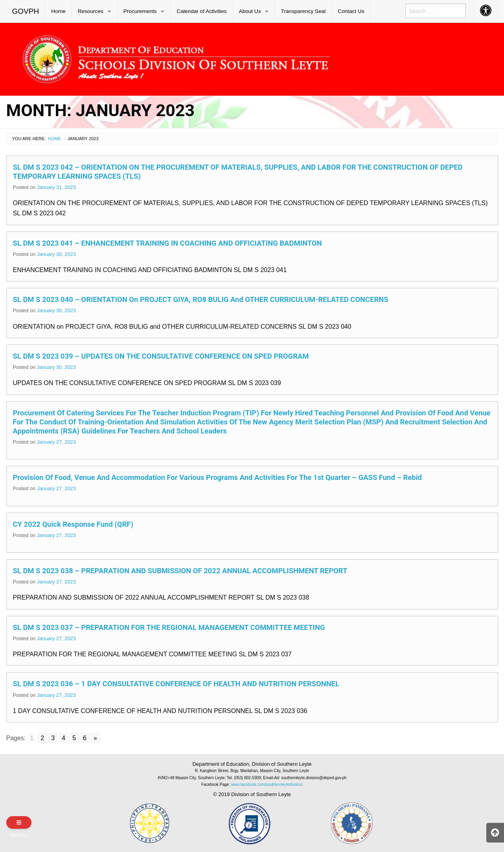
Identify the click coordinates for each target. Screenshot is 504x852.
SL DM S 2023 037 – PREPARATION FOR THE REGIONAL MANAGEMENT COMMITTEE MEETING (169, 627)
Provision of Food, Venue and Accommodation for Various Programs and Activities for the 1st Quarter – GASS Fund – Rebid (218, 477)
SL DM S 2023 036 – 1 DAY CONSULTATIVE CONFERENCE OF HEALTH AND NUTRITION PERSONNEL (176, 684)
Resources (91, 11)
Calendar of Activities (202, 11)
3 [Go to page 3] (53, 738)
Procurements (140, 11)
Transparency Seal (303, 11)
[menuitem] (26, 11)
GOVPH (26, 11)
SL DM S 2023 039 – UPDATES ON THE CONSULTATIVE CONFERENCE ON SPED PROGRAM (161, 356)
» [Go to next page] (95, 738)
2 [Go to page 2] (42, 738)
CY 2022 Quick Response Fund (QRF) (73, 524)
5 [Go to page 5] (74, 738)
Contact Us (351, 11)
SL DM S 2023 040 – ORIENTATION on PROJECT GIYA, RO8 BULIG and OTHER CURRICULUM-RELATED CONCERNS (201, 299)
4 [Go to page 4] (64, 738)
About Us (250, 11)
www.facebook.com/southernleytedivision (267, 784)
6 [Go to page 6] (85, 738)
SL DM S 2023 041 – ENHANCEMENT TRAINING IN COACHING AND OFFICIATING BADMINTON (168, 243)
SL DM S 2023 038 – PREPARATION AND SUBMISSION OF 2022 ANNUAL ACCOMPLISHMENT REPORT (180, 571)
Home (58, 11)
